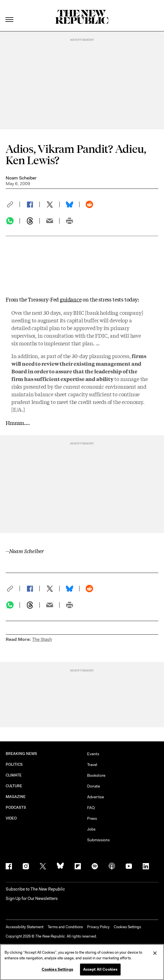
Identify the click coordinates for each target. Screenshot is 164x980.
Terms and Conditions (65, 927)
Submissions (98, 840)
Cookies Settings (127, 927)
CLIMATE (14, 775)
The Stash (42, 639)
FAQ (91, 808)
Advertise (95, 797)
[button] (13, 204)
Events (93, 754)
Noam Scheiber (21, 178)
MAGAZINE (16, 797)
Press (92, 818)
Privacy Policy (98, 927)
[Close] (155, 953)
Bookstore (96, 775)
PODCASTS (16, 807)
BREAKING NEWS (21, 754)
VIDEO (11, 818)
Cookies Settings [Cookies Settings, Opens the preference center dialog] (57, 969)
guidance (71, 299)
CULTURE (14, 786)
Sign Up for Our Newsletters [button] (32, 898)
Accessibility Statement (25, 927)
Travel (92, 765)
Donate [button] (93, 786)
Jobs (91, 829)
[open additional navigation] (10, 13)
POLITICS (14, 764)
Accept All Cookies (100, 969)
